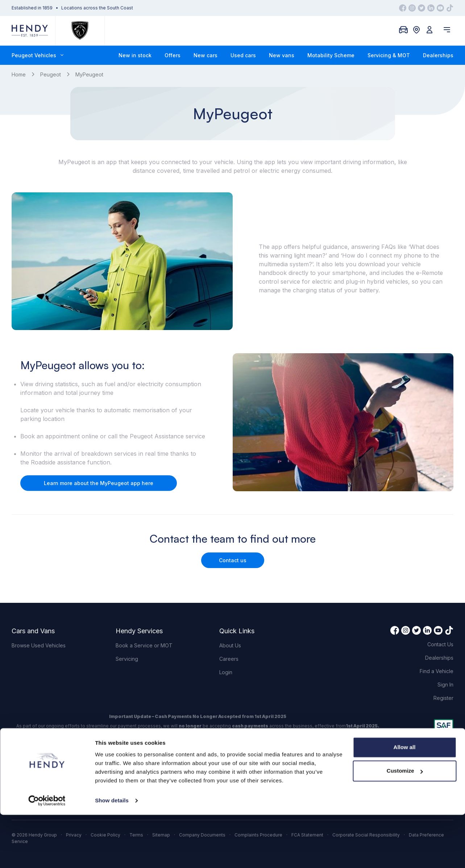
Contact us (233, 560)
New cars (205, 55)
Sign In (445, 685)
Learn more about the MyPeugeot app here (99, 483)
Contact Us (440, 644)
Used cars (243, 55)
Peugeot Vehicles (38, 55)
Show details (112, 854)
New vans (282, 55)
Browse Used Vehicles (39, 645)
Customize (405, 824)
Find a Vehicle (437, 671)
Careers (229, 659)
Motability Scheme (331, 55)
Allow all (405, 800)
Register (443, 698)
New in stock (135, 55)
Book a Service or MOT (144, 645)
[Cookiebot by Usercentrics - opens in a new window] (47, 854)
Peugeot (51, 74)
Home (19, 74)
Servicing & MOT (389, 55)
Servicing (127, 659)
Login (226, 672)
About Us (230, 645)
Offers (173, 55)
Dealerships (438, 55)
